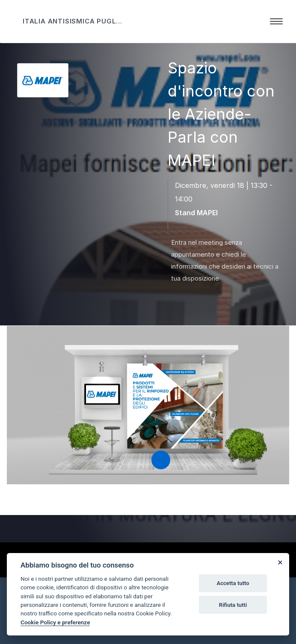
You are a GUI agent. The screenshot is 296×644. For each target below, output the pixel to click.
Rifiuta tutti (233, 605)
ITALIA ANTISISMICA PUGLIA (73, 21)
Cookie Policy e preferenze (55, 622)
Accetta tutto (233, 583)
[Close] (280, 562)
